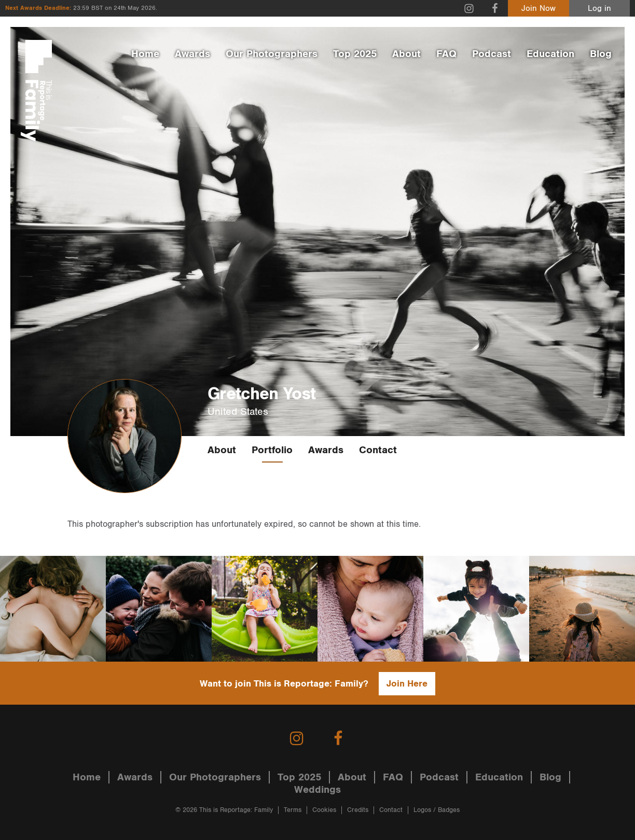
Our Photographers (272, 54)
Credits (358, 810)
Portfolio (272, 450)
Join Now (539, 9)
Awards (192, 54)
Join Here (407, 684)
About (406, 54)
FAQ (446, 54)
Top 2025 (355, 54)
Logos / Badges (437, 810)
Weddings (317, 790)
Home (145, 54)
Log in (599, 9)
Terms (293, 810)
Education (550, 54)
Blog (601, 54)
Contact (378, 450)
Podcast (492, 54)
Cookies (324, 810)
